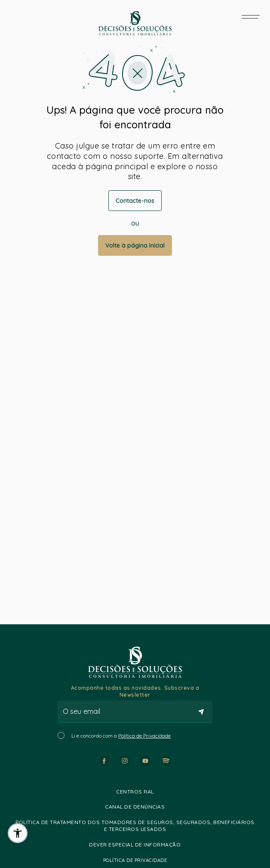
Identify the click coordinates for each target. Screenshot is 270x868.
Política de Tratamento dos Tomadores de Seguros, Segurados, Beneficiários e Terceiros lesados (135, 826)
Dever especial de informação (135, 845)
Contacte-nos (135, 201)
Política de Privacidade (144, 736)
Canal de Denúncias (135, 807)
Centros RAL (135, 792)
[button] (18, 833)
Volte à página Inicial (135, 245)
